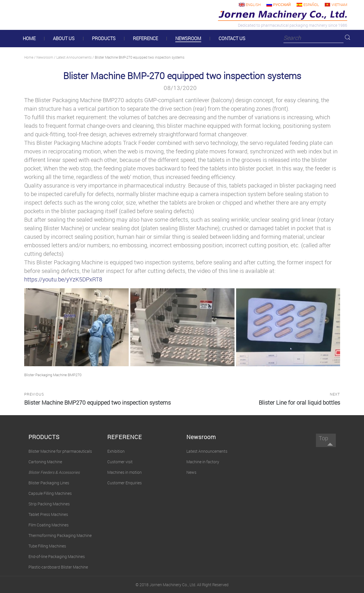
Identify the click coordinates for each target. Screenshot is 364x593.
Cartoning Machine (45, 462)
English (253, 5)
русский (282, 5)
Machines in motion (125, 472)
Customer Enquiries (125, 483)
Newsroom (45, 57)
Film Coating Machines (49, 525)
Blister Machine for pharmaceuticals (60, 451)
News (191, 472)
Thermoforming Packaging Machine (60, 535)
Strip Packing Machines (49, 504)
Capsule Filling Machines (50, 493)
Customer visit (120, 462)
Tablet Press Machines (48, 514)
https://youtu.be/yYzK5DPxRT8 (63, 279)
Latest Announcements (74, 57)
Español (311, 5)
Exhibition (116, 451)
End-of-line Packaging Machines (57, 556)
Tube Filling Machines (47, 546)
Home (29, 57)
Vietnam (339, 5)
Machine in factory (203, 462)
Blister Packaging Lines (49, 483)
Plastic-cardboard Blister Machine (58, 567)
